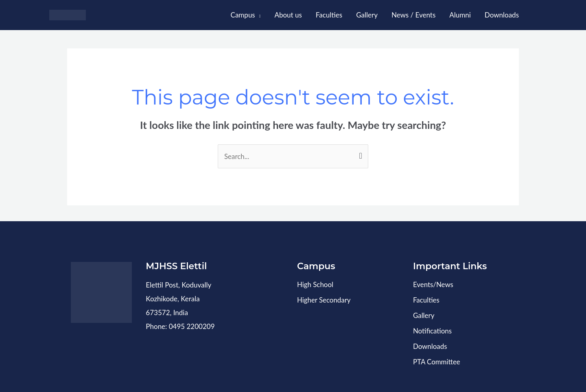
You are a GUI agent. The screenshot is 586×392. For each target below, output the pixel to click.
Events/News (433, 285)
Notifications (433, 330)
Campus (243, 15)
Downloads (502, 15)
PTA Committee (437, 360)
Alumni (460, 15)
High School (315, 285)
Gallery (367, 15)
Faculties (329, 15)
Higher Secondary (324, 300)
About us (288, 15)
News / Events (413, 15)
